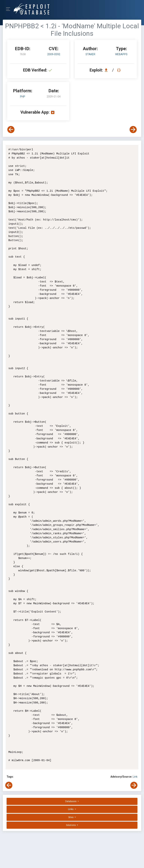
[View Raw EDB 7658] (119, 70)
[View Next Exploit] (133, 130)
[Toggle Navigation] (9, 9)
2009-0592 (54, 54)
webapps (121, 54)
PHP (23, 97)
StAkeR (90, 54)
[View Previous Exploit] (11, 130)
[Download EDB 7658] (107, 70)
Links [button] (71, 809)
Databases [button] (71, 801)
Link (135, 777)
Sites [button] (71, 817)
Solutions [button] (71, 825)
